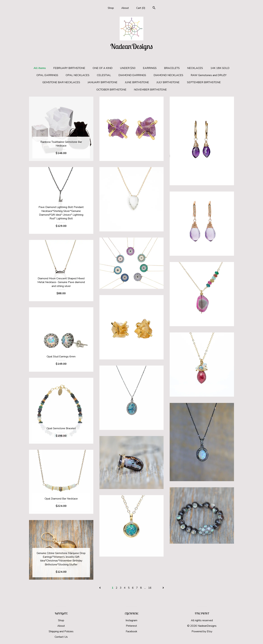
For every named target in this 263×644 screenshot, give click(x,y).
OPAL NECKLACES (78, 75)
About (125, 8)
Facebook (131, 631)
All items (40, 68)
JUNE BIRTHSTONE (137, 82)
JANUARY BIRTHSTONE (102, 82)
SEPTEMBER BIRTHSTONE (204, 82)
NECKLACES (195, 68)
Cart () (141, 8)
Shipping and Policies (61, 631)
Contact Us (61, 637)
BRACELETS (172, 68)
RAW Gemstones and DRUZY (209, 75)
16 (150, 588)
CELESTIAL (104, 75)
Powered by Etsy (202, 631)
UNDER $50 (128, 68)
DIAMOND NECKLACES (168, 75)
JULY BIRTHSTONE (168, 82)
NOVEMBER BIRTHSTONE (150, 90)
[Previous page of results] (100, 588)
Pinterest (131, 626)
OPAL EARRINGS (47, 75)
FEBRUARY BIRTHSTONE (69, 68)
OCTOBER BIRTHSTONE (111, 90)
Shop (111, 8)
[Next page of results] (163, 588)
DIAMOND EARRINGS (132, 75)
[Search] (154, 8)
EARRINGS (150, 68)
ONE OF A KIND (103, 68)
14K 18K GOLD (220, 68)
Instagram (131, 620)
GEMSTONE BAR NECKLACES (61, 82)
